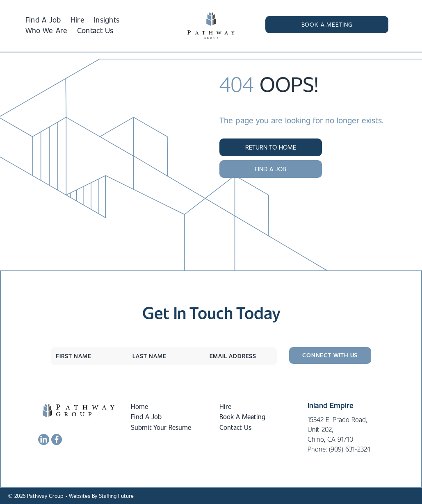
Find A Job (146, 417)
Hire (225, 406)
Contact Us (235, 427)
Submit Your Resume (161, 427)
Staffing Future (116, 496)
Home (139, 406)
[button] (327, 25)
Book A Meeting (242, 417)
